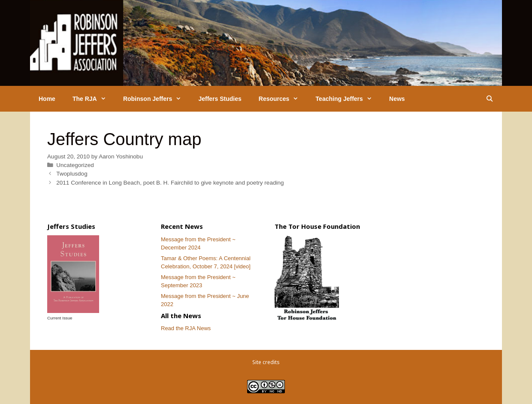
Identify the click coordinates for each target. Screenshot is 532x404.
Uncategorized (75, 165)
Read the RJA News (186, 328)
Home (47, 99)
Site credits (266, 362)
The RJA (94, 99)
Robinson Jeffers (157, 99)
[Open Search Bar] (490, 99)
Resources (283, 99)
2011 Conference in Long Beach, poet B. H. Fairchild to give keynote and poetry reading (170, 183)
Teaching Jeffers (348, 99)
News (397, 99)
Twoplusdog (72, 174)
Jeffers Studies (220, 99)
